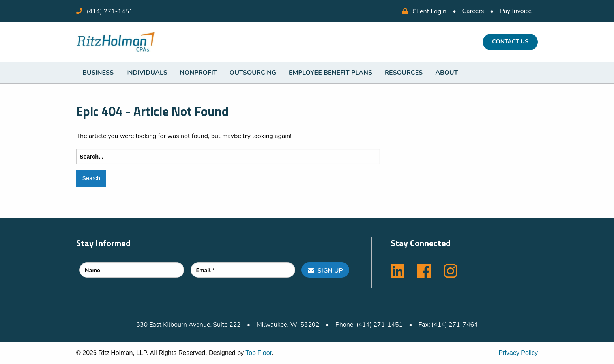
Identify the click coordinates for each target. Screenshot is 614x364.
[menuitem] (98, 73)
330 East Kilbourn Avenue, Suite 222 (188, 325)
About (446, 73)
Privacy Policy (518, 353)
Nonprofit (198, 73)
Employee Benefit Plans (330, 73)
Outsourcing (253, 73)
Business (98, 73)
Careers (473, 11)
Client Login (424, 11)
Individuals (147, 73)
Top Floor (258, 353)
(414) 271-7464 (455, 325)
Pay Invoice (516, 11)
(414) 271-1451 (110, 11)
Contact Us (510, 41)
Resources (404, 73)
